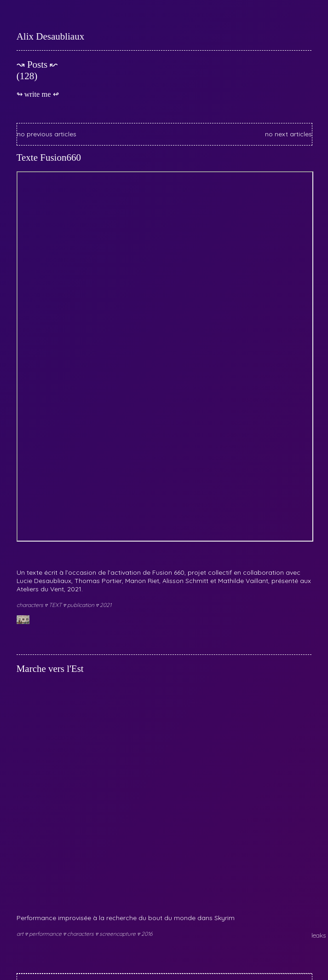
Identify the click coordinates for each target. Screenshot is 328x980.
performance (46, 934)
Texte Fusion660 (49, 157)
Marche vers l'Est (50, 669)
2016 (147, 934)
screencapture (118, 934)
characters (31, 605)
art (21, 934)
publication (81, 605)
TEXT (56, 605)
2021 (106, 605)
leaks (319, 935)
